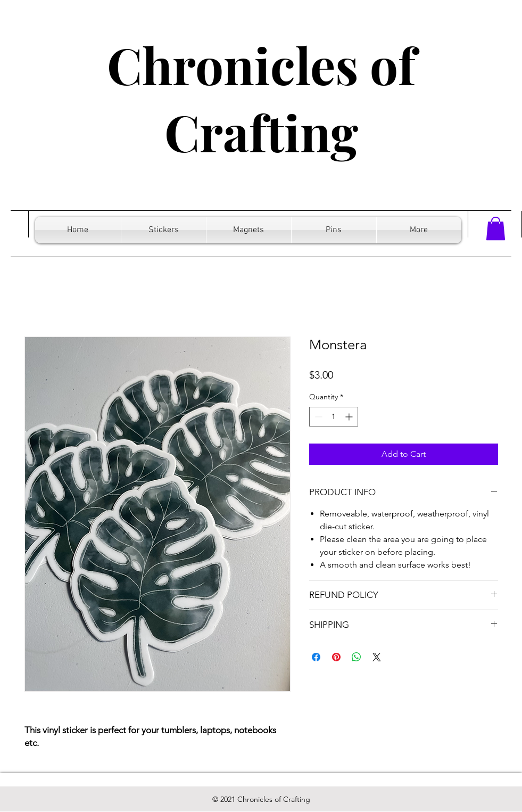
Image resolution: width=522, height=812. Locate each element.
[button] (496, 228)
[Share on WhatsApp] (357, 657)
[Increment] (350, 417)
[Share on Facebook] (316, 657)
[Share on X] (377, 657)
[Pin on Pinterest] (336, 657)
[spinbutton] (334, 417)
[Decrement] (317, 417)
